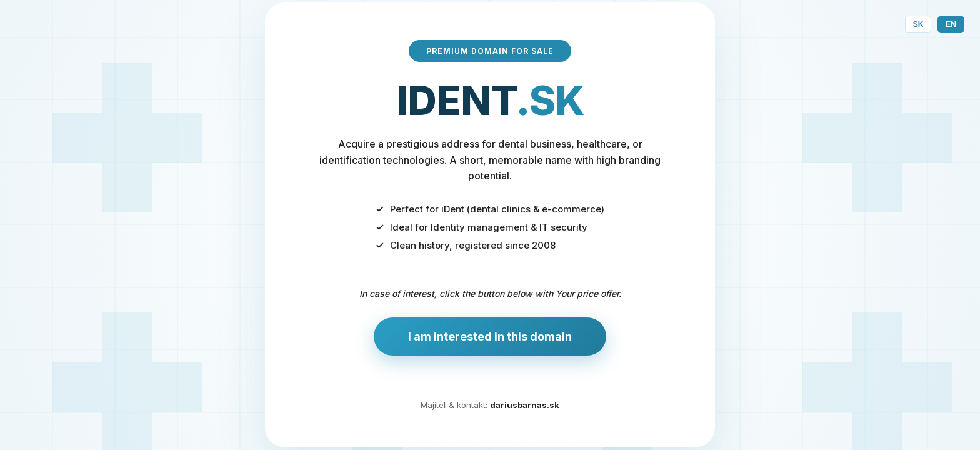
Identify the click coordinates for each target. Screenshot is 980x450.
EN (951, 24)
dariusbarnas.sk (525, 405)
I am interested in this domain (490, 337)
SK (918, 24)
